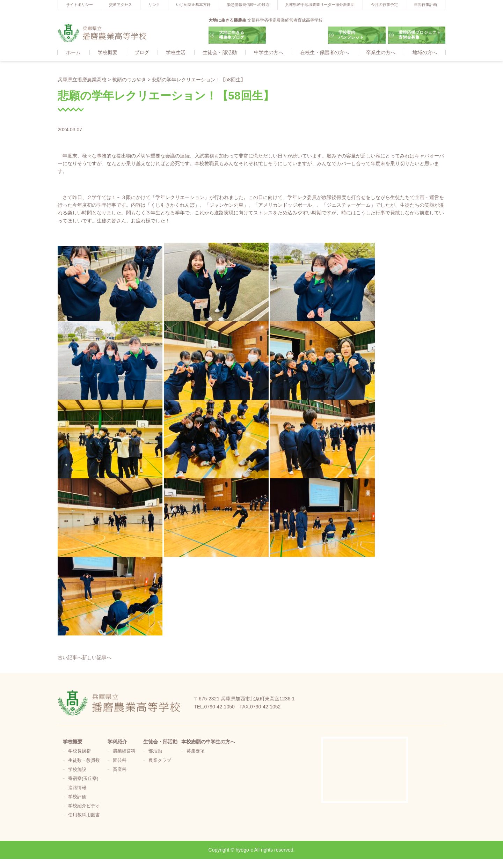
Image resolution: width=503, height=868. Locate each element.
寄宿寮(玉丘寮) (83, 779)
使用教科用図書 (84, 816)
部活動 (155, 752)
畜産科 (120, 770)
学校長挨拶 (79, 752)
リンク (154, 5)
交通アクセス (121, 5)
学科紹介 (117, 742)
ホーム (73, 53)
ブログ (142, 53)
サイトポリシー (79, 5)
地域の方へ (425, 53)
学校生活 (176, 53)
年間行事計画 (425, 5)
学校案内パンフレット (351, 35)
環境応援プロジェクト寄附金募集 (420, 35)
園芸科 (120, 761)
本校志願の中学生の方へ (208, 742)
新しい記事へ (97, 658)
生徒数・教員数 (84, 761)
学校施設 (77, 770)
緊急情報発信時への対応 (248, 5)
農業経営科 (124, 752)
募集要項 (196, 752)
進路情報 (77, 788)
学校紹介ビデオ (84, 806)
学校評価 (77, 797)
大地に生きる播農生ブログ (232, 35)
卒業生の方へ (381, 53)
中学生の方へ (269, 53)
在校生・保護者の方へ (325, 53)
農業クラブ (160, 761)
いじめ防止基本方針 (193, 5)
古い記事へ (70, 658)
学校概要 (108, 53)
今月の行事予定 (384, 5)
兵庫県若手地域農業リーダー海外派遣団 (320, 5)
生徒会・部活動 (220, 53)
